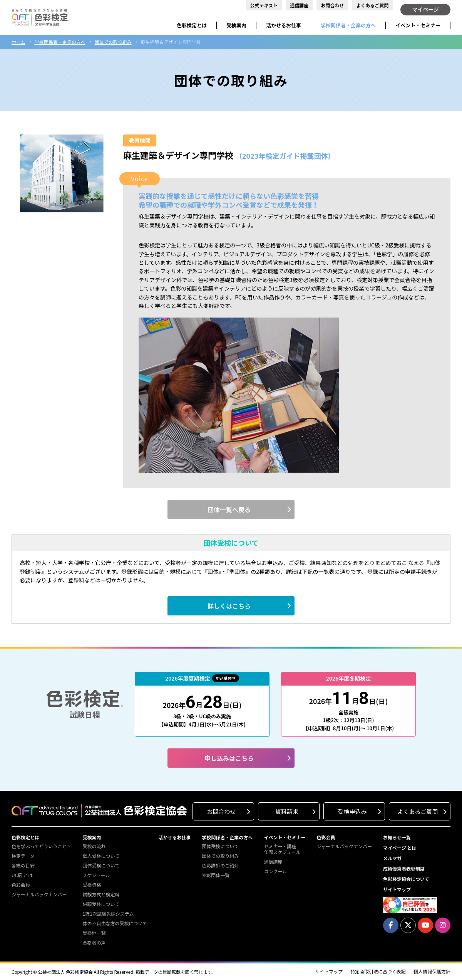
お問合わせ (332, 5)
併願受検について (101, 904)
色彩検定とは (192, 25)
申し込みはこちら (229, 758)
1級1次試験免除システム (108, 914)
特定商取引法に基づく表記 (378, 972)
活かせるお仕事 (284, 25)
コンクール (275, 871)
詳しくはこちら (229, 606)
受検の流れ (94, 846)
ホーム (18, 42)
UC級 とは (22, 875)
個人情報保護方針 (432, 972)
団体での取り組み (113, 42)
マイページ (425, 9)
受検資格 (92, 885)
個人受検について (101, 856)
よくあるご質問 (372, 5)
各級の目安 (23, 865)
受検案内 (236, 25)
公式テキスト (264, 5)
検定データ (23, 856)
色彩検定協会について (406, 879)
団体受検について (101, 865)
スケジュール (96, 875)
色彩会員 (21, 885)
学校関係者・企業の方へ (348, 25)
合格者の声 (94, 942)
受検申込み (352, 811)
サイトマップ (397, 889)
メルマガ (392, 858)
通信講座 (299, 5)
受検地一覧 (94, 933)
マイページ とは (400, 848)
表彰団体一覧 (216, 875)
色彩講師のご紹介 (220, 865)
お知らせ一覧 (397, 837)
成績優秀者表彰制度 (404, 868)
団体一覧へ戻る (229, 509)
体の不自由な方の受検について (115, 923)
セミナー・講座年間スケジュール (282, 849)
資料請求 (287, 811)
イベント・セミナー (418, 25)
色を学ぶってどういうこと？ (41, 846)
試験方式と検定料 (101, 894)
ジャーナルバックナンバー (39, 894)
